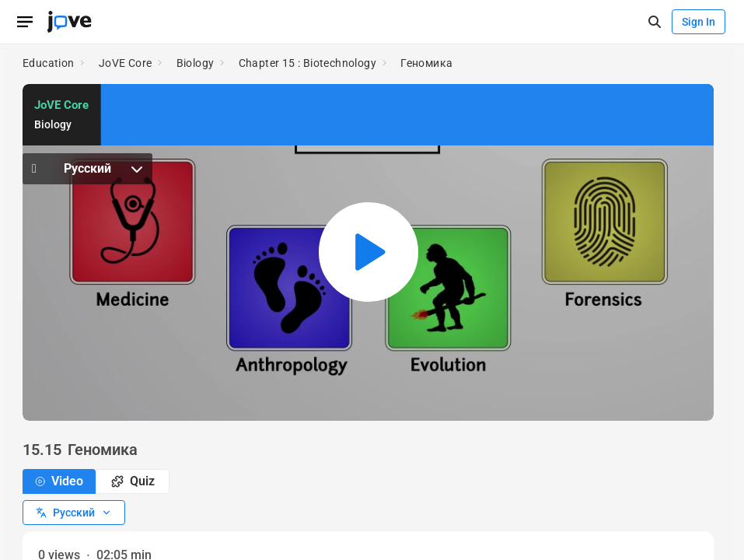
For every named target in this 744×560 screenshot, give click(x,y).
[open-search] (654, 22)
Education (49, 63)
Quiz (133, 481)
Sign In (699, 22)
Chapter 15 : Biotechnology (307, 63)
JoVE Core (126, 63)
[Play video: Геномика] (368, 252)
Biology (196, 63)
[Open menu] (25, 22)
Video (59, 481)
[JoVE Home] (69, 22)
